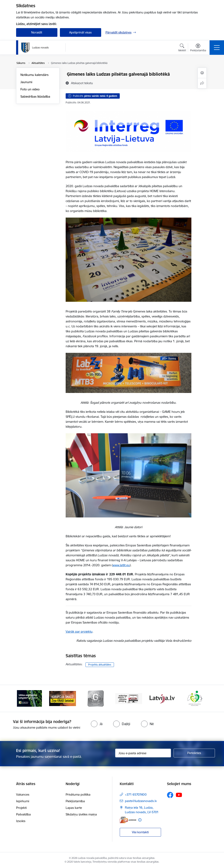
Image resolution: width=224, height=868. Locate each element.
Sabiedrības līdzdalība (35, 96)
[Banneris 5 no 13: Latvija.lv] (162, 698)
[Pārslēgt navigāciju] (217, 48)
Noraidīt (37, 32)
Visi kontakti (140, 832)
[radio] (97, 724)
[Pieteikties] (194, 753)
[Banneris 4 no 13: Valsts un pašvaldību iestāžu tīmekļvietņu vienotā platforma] (129, 698)
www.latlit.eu (121, 565)
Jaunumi (26, 82)
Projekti (21, 808)
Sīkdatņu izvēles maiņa (81, 814)
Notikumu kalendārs (34, 75)
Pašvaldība (23, 814)
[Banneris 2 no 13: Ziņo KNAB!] (63, 698)
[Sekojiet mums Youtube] (179, 795)
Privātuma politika (78, 794)
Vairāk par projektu (79, 632)
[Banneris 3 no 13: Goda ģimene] (96, 698)
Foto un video (30, 89)
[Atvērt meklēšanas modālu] (182, 48)
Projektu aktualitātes (100, 665)
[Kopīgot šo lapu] (202, 83)
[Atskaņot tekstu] (82, 83)
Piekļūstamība (75, 801)
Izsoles (21, 821)
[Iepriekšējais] (23, 698)
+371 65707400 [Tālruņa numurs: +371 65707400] (136, 794)
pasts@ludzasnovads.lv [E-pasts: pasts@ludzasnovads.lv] (141, 801)
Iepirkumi (23, 801)
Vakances (23, 794)
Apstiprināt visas (80, 32)
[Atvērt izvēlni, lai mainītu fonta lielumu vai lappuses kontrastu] (198, 48)
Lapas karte (74, 808)
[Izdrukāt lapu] (202, 73)
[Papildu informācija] (140, 820)
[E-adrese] (128, 820)
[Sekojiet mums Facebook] (170, 795)
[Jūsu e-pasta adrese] (143, 753)
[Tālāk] (201, 698)
